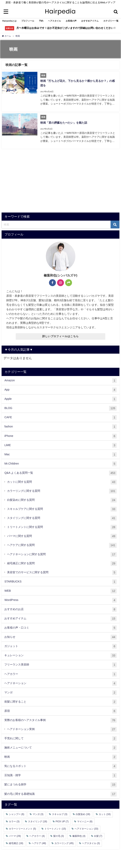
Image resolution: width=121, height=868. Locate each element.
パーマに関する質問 (62, 534)
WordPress (60, 598)
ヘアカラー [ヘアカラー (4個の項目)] (37, 834)
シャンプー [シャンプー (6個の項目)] (17, 812)
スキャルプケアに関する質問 (62, 507)
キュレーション (60, 654)
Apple (60, 397)
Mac (60, 453)
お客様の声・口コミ (60, 626)
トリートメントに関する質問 (62, 525)
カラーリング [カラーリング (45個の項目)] (64, 842)
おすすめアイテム (60, 617)
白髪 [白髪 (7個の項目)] (98, 834)
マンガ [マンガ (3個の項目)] (38, 812)
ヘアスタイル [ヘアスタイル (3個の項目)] (91, 842)
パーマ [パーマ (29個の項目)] (15, 834)
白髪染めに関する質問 (62, 498)
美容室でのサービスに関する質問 (62, 571)
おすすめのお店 (60, 608)
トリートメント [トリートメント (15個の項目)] (55, 827)
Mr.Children (60, 462)
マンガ (60, 691)
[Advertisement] (61, 180)
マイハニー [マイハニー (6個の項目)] (85, 820)
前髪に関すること (60, 700)
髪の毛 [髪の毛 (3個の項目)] (59, 834)
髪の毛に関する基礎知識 (60, 792)
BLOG (60, 407)
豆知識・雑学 (60, 774)
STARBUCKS (60, 580)
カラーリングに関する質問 (62, 489)
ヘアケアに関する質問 (62, 544)
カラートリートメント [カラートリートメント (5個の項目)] (22, 827)
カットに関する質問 (62, 480)
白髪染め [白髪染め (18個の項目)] (83, 812)
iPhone (60, 434)
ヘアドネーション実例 (62, 728)
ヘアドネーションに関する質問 (62, 553)
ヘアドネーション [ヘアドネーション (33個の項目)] (86, 827)
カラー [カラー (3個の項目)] (14, 820)
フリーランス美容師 (60, 663)
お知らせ (60, 635)
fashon (60, 425)
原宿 (60, 709)
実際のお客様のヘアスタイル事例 (60, 719)
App (60, 388)
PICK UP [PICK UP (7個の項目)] (62, 820)
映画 (60, 755)
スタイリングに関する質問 (62, 516)
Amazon (60, 379)
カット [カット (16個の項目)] (105, 812)
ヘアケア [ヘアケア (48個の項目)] (39, 842)
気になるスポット (60, 764)
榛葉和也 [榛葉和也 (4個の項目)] (79, 834)
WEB (60, 589)
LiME (60, 444)
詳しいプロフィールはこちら (61, 335)
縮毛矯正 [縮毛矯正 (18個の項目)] (16, 842)
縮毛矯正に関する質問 (62, 562)
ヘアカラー (60, 672)
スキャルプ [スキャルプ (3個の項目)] (60, 812)
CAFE (60, 416)
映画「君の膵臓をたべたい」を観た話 (63, 121)
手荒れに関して (60, 737)
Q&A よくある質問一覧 (60, 471)
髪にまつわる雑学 (60, 783)
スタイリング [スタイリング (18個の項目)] (37, 820)
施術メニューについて (60, 746)
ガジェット (60, 645)
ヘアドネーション (60, 682)
